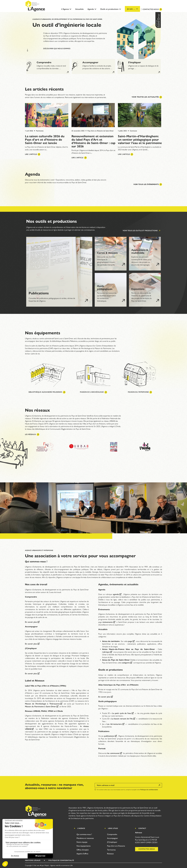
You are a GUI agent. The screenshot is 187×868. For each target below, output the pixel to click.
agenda (116, 594)
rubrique (106, 652)
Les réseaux (32, 434)
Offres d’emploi (83, 850)
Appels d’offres (82, 854)
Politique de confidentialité (149, 790)
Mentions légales (33, 860)
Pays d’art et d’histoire (116, 846)
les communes (113, 753)
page (130, 641)
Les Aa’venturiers (114, 724)
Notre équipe (82, 842)
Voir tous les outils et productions (142, 231)
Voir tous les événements (148, 184)
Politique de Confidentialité (61, 860)
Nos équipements (84, 846)
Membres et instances (85, 838)
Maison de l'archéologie (93, 392)
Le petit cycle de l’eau (122, 713)
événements (108, 622)
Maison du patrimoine (140, 392)
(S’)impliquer (112, 842)
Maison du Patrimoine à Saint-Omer (40, 706)
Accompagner (112, 838)
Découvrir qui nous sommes (57, 49)
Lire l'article (33, 154)
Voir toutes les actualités (147, 97)
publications (109, 736)
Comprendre (112, 834)
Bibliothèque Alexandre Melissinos (47, 392)
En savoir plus (31, 622)
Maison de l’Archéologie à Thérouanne (42, 704)
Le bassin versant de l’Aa (122, 719)
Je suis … (132, 9)
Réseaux (110, 854)
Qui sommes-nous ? (84, 834)
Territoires (111, 850)
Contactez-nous (152, 9)
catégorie (126, 663)
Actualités (79, 9)
